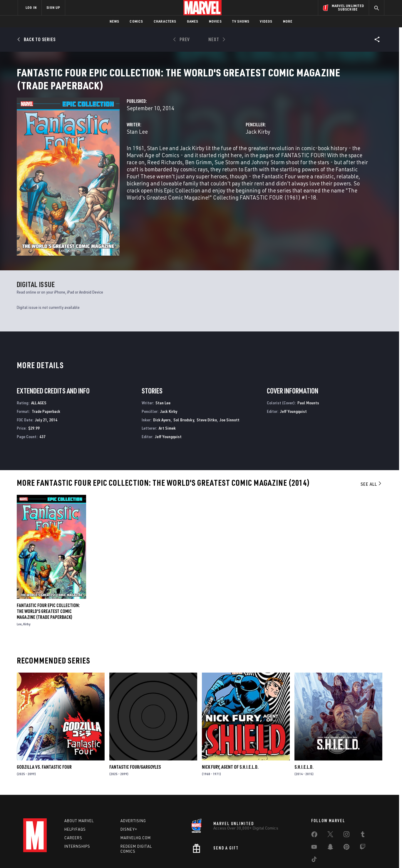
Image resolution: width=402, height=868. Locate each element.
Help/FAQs (75, 798)
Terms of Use (63, 854)
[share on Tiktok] (314, 829)
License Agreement (266, 854)
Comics (136, 21)
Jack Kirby (258, 139)
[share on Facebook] (314, 805)
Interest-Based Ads (302, 854)
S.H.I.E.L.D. (304, 735)
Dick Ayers (162, 388)
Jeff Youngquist (168, 405)
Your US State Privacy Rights (129, 854)
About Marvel (79, 790)
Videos (266, 21)
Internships (77, 815)
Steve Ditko (207, 388)
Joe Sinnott (230, 388)
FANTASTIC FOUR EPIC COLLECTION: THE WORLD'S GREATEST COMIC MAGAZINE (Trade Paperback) (48, 579)
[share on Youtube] (314, 817)
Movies (215, 21)
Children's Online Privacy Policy (220, 854)
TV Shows (241, 21)
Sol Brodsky (184, 388)
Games (193, 21)
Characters (165, 21)
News (114, 21)
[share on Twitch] (363, 817)
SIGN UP (53, 7)
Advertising (133, 790)
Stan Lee (137, 139)
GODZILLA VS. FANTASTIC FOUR (44, 735)
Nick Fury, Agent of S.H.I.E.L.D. (230, 735)
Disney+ (129, 798)
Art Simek (167, 396)
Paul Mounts (308, 371)
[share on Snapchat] (330, 817)
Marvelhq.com (136, 806)
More (288, 21)
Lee (19, 592)
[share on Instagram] (346, 804)
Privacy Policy (89, 854)
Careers (73, 806)
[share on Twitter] (330, 804)
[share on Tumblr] (363, 804)
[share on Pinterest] (346, 817)
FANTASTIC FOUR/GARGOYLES (135, 735)
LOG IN (31, 7)
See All (371, 452)
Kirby (27, 592)
